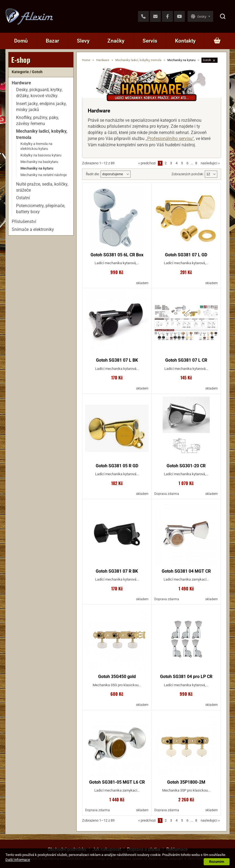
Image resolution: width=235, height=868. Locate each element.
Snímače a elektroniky (33, 229)
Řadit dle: (93, 174)
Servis (150, 41)
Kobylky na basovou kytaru (41, 155)
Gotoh (207, 60)
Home (86, 60)
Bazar (52, 41)
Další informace (18, 860)
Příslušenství (24, 222)
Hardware (103, 60)
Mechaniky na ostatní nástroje (44, 175)
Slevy (83, 41)
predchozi (147, 163)
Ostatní (23, 198)
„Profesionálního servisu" (170, 139)
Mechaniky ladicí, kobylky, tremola (138, 60)
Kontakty (185, 41)
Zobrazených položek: (188, 174)
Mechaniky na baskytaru (39, 162)
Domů (21, 41)
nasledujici (210, 163)
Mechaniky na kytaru (37, 168)
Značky (116, 41)
